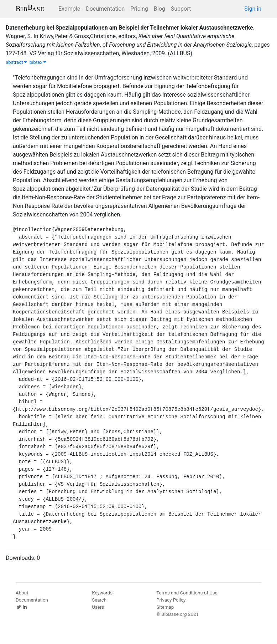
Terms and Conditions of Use (187, 593)
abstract (16, 62)
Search (99, 600)
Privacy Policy (171, 600)
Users (98, 607)
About (22, 593)
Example (69, 9)
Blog (160, 9)
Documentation (105, 9)
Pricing (139, 9)
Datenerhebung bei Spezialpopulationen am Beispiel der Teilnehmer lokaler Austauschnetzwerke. (130, 28)
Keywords (102, 593)
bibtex (38, 62)
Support (181, 9)
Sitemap (165, 607)
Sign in (253, 9)
